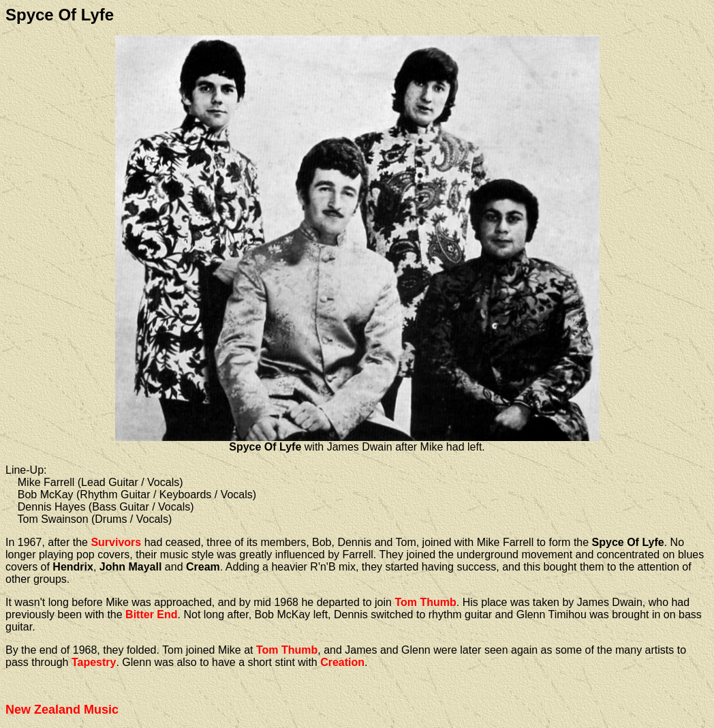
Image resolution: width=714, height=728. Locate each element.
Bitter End (151, 615)
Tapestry (94, 662)
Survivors (116, 542)
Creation (342, 662)
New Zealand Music (62, 710)
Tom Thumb (425, 602)
